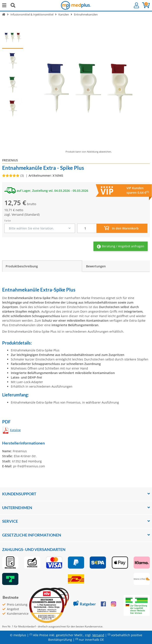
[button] (136, 5)
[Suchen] (13, 5)
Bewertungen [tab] (96, 266)
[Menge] (87, 228)
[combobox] (40, 228)
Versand (18, 214)
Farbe (8, 221)
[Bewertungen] (13, 175)
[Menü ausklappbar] (4, 5)
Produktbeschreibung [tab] (22, 266)
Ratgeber (85, 604)
